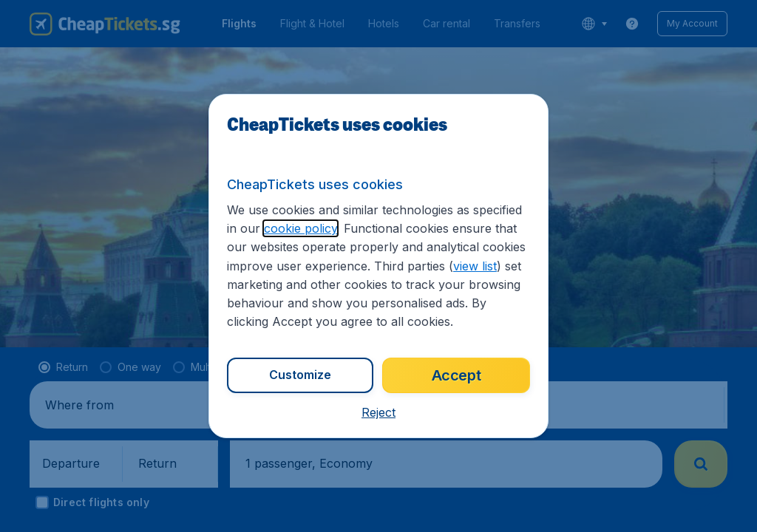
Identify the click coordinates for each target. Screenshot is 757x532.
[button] (378, 412)
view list (475, 266)
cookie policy (301, 228)
